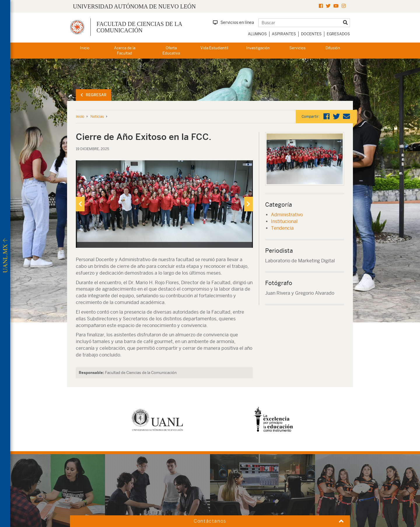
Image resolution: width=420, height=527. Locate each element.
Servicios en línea (233, 22)
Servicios (297, 48)
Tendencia (282, 228)
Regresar (93, 95)
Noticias (97, 117)
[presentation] (80, 204)
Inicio (85, 48)
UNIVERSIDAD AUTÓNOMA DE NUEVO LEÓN (134, 6)
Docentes (311, 34)
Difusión (333, 48)
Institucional (284, 221)
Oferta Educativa (171, 51)
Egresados (338, 34)
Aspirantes (284, 34)
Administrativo (287, 215)
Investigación (258, 48)
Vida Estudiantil (214, 48)
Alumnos (257, 34)
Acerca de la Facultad (125, 51)
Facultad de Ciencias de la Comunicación (139, 27)
